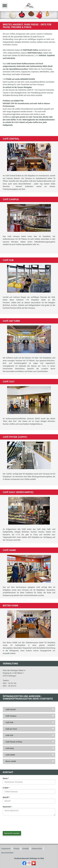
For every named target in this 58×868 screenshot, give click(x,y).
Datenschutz (37, 849)
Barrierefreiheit (7, 853)
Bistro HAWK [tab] (11, 761)
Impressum (6, 849)
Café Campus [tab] (11, 716)
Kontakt (26, 849)
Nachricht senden (12, 833)
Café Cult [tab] (9, 735)
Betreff (6, 797)
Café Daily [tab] (10, 748)
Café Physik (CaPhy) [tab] (14, 742)
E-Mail (6, 788)
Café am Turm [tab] (11, 729)
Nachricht (7, 807)
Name (6, 778)
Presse (16, 849)
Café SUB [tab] (9, 722)
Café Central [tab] (11, 709)
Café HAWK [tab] (10, 755)
